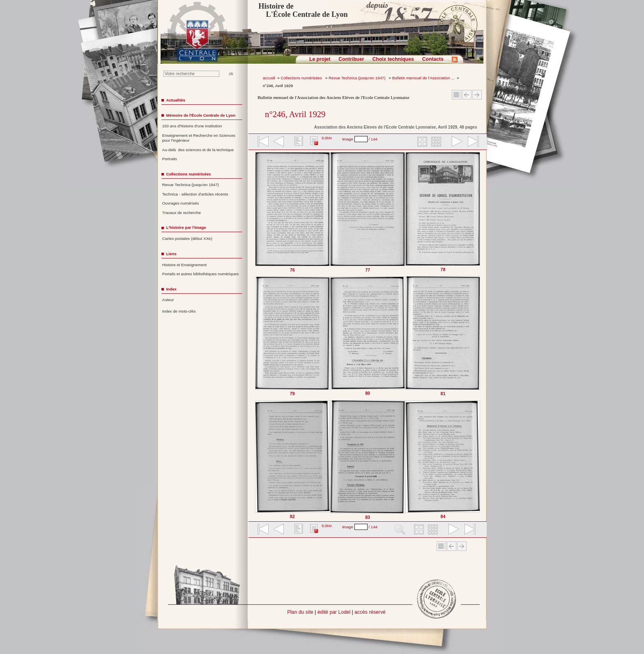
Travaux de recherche (182, 213)
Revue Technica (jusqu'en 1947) (358, 78)
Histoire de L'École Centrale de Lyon (303, 10)
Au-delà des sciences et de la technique (198, 150)
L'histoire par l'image (186, 227)
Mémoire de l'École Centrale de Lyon (201, 115)
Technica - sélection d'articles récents (195, 194)
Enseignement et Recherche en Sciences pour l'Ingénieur (199, 138)
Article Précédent (467, 95)
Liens (171, 254)
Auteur (168, 300)
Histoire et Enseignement (185, 265)
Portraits (170, 159)
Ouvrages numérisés (181, 203)
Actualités (175, 100)
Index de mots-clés (179, 311)
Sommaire (457, 95)
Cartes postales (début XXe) (187, 238)
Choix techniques (393, 59)
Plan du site (300, 612)
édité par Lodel (334, 612)
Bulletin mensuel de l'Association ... (423, 78)
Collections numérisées (302, 78)
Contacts (433, 59)
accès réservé (370, 612)
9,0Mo (327, 138)
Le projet (320, 59)
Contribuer (351, 59)
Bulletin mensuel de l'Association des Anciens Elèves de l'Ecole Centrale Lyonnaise (333, 97)
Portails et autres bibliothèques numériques (200, 274)
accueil (269, 78)
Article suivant (477, 95)
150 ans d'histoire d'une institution (192, 126)
